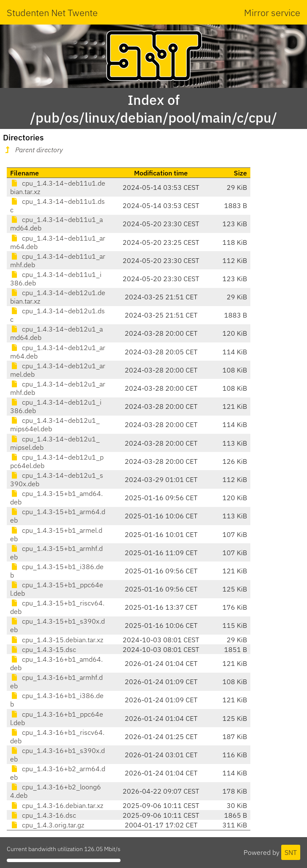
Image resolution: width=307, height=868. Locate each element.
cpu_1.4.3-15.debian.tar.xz (57, 640)
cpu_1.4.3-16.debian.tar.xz (57, 805)
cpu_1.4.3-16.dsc (43, 815)
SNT (291, 852)
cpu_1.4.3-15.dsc (43, 649)
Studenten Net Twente (52, 12)
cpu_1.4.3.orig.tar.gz (47, 825)
